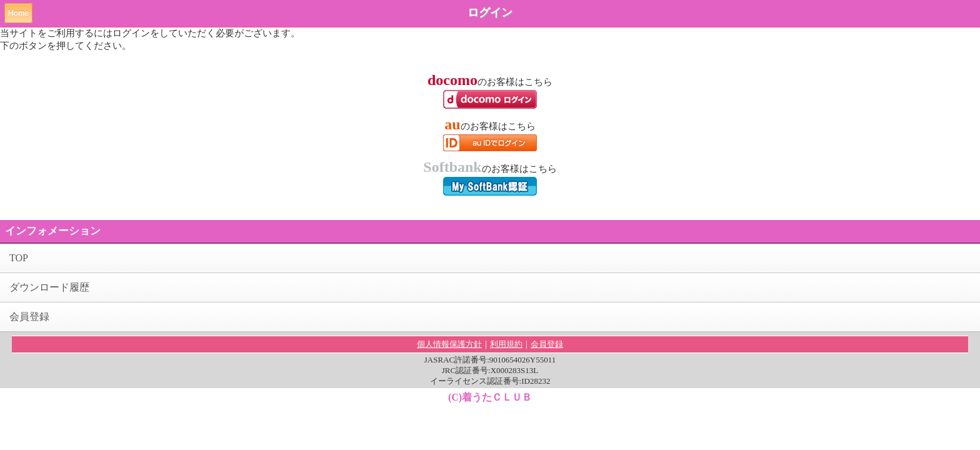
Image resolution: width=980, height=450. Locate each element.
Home (18, 13)
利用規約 (506, 344)
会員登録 (29, 317)
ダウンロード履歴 (49, 287)
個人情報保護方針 (449, 344)
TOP (19, 258)
